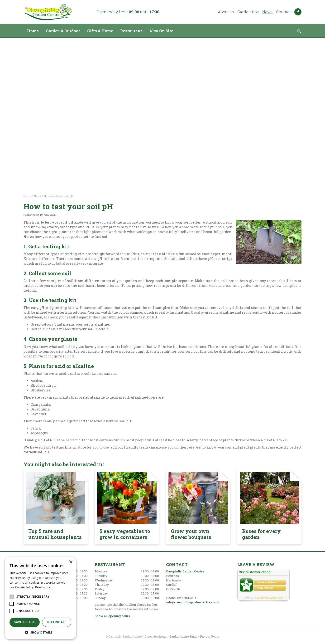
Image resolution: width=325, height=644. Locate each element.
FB (298, 12)
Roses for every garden (261, 534)
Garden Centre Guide (183, 636)
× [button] (71, 562)
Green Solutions (155, 636)
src (299, 31)
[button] (40, 632)
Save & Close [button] (25, 622)
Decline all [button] (57, 622)
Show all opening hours (112, 616)
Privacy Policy (210, 636)
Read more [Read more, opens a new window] (43, 587)
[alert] (40, 598)
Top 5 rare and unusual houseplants (55, 534)
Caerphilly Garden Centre (185, 571)
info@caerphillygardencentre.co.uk (193, 602)
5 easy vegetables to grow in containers (125, 534)
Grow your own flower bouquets (191, 534)
